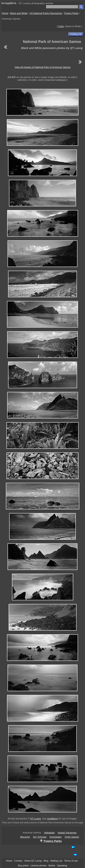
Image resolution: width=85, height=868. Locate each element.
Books (52, 866)
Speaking (62, 866)
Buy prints (23, 866)
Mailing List (56, 861)
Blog (46, 861)
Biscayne (25, 837)
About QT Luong (33, 861)
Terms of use (71, 861)
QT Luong (36, 819)
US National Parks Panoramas (46, 13)
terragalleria (9, 3)
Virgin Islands (72, 837)
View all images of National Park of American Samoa (42, 67)
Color (61, 26)
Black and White (19, 13)
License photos (39, 866)
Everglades (55, 837)
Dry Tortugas (40, 837)
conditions (52, 819)
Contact (18, 861)
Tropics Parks (71, 13)
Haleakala (49, 833)
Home (5, 13)
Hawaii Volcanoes (67, 833)
